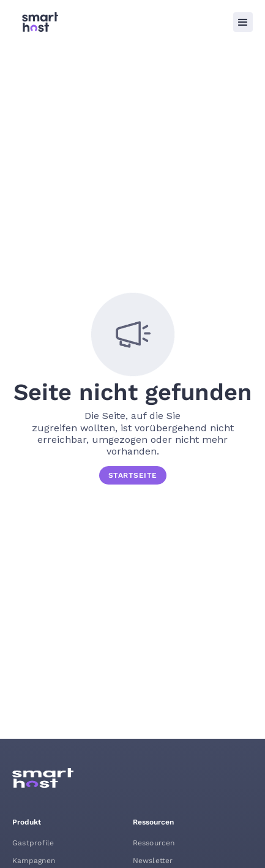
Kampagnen (34, 861)
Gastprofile (33, 843)
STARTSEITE (133, 475)
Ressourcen (154, 843)
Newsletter (153, 861)
